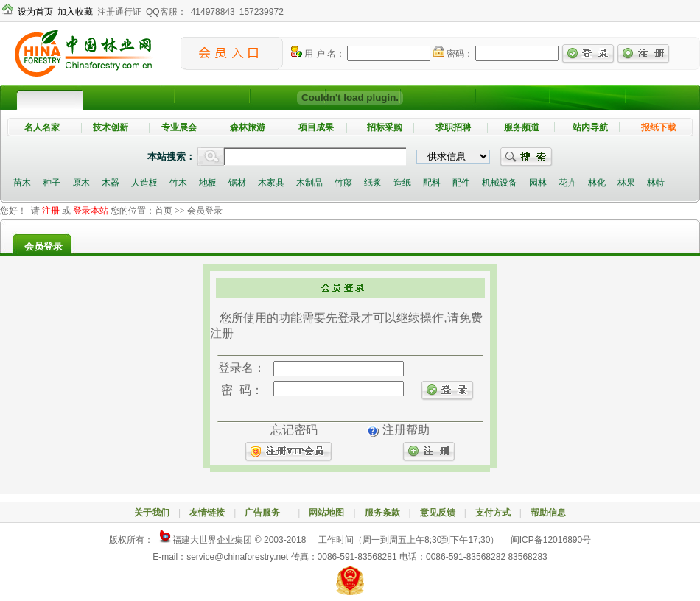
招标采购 (385, 127)
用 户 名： (318, 54)
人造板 (144, 183)
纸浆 (373, 183)
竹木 (178, 183)
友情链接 (207, 513)
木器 (111, 183)
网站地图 (326, 513)
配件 (461, 183)
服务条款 (382, 513)
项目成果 (316, 127)
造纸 (402, 183)
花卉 (567, 183)
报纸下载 (659, 127)
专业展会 (179, 127)
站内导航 (590, 127)
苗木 (22, 183)
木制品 (309, 183)
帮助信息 (548, 513)
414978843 (213, 12)
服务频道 (522, 127)
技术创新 (111, 127)
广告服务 (267, 513)
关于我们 (152, 513)
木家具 (271, 183)
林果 (626, 183)
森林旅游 (248, 127)
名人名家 (42, 127)
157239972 (262, 12)
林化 (597, 183)
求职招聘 (453, 127)
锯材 (237, 183)
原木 (81, 183)
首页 (164, 211)
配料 (432, 183)
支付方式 (493, 513)
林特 (656, 183)
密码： (453, 54)
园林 (538, 183)
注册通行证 (119, 12)
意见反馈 (438, 513)
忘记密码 (295, 430)
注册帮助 (406, 430)
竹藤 (343, 183)
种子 (52, 183)
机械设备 (500, 183)
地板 (208, 183)
